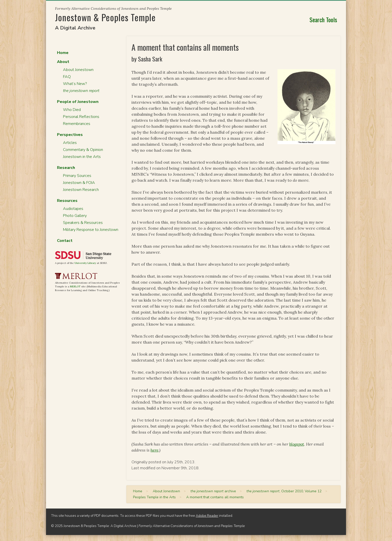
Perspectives (70, 135)
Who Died (72, 110)
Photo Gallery (75, 216)
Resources (67, 201)
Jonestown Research (81, 190)
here (154, 450)
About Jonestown (78, 70)
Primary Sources (77, 176)
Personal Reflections (81, 117)
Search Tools (323, 19)
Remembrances (77, 124)
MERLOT (75, 286)
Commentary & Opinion (83, 150)
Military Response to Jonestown (91, 230)
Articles (70, 143)
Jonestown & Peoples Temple (105, 17)
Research (66, 168)
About (63, 62)
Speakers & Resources (83, 223)
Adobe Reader (207, 516)
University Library (85, 263)
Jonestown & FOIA (79, 183)
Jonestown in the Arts (82, 157)
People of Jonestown (78, 102)
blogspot (297, 444)
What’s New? (75, 84)
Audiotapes (73, 209)
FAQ (67, 77)
